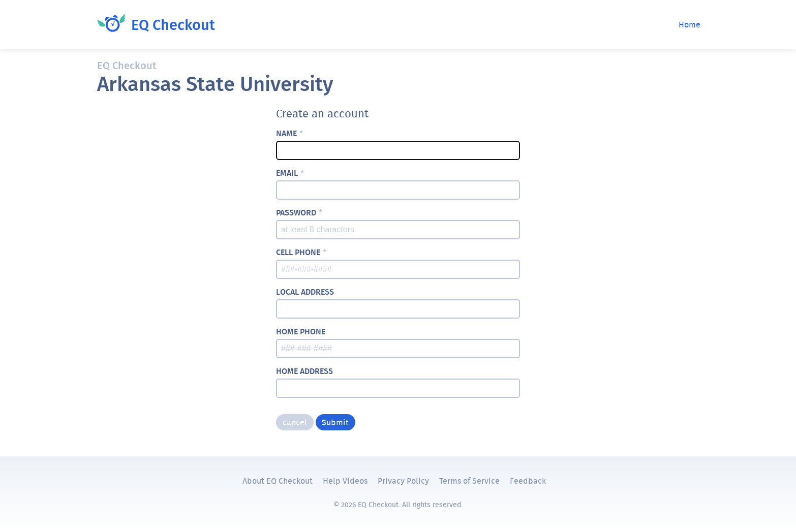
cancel (295, 422)
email (290, 173)
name (289, 133)
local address (305, 292)
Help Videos (345, 481)
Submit (335, 422)
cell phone (301, 252)
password (299, 213)
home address (304, 371)
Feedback (528, 481)
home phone (301, 332)
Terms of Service (469, 481)
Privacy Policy (403, 481)
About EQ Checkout (278, 481)
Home (690, 24)
